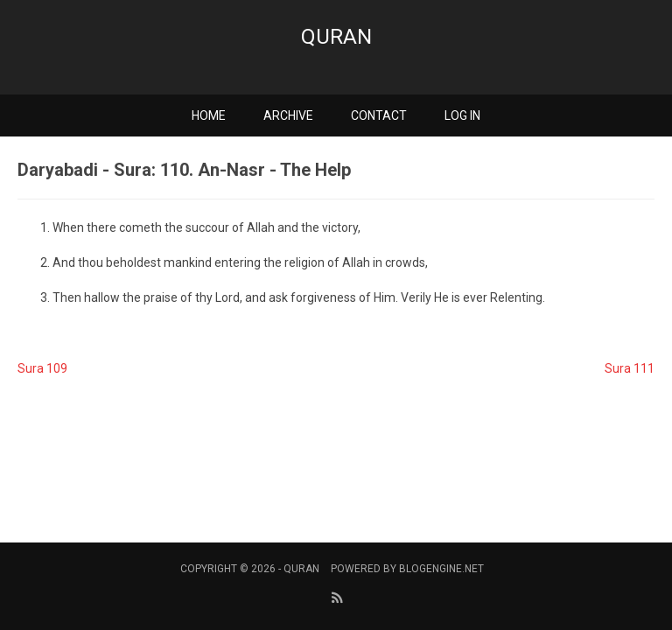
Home (209, 115)
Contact (379, 115)
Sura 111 (630, 368)
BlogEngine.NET (441, 569)
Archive (288, 115)
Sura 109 (42, 368)
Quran (336, 37)
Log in (462, 115)
